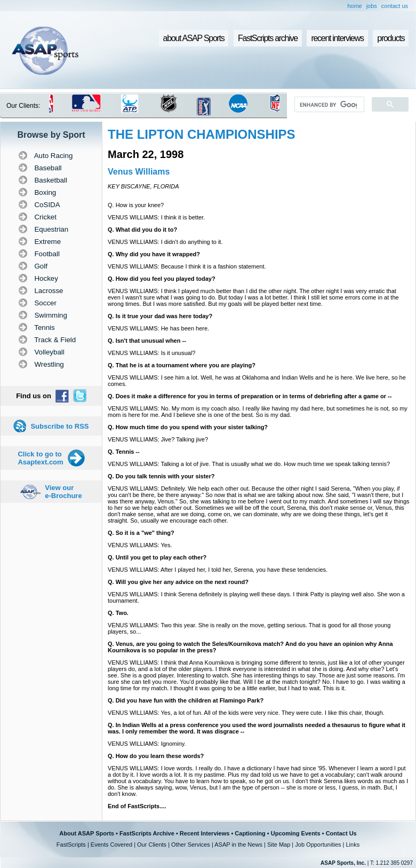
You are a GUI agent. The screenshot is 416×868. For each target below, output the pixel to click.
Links (353, 845)
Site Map (279, 845)
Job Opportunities (318, 845)
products (391, 38)
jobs (372, 6)
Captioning (250, 833)
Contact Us (341, 833)
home (355, 6)
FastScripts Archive (147, 833)
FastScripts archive (268, 38)
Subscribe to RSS (59, 426)
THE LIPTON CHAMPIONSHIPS (202, 134)
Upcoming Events (296, 833)
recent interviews (337, 38)
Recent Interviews (205, 833)
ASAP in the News (238, 845)
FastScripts (71, 845)
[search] (328, 105)
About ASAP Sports (87, 833)
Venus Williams (139, 172)
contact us (395, 6)
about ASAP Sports (194, 38)
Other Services (191, 845)
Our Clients (152, 845)
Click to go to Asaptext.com (40, 458)
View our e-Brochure (63, 492)
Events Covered (111, 845)
